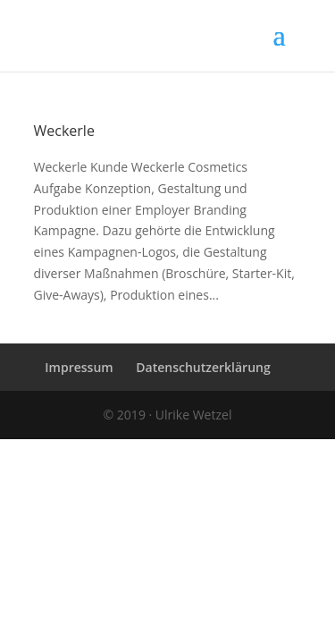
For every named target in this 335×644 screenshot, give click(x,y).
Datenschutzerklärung (203, 367)
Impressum (79, 367)
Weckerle (64, 131)
